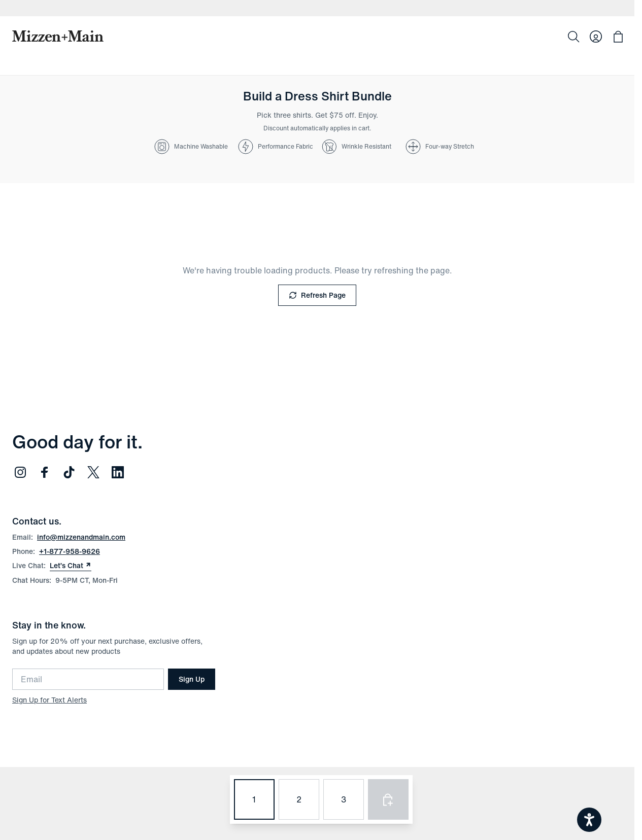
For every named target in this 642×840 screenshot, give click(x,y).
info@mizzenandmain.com (81, 537)
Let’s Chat (71, 566)
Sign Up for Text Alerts (49, 700)
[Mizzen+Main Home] (58, 36)
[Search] (573, 37)
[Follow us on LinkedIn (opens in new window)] (118, 472)
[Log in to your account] (596, 37)
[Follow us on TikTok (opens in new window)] (69, 472)
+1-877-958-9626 (70, 551)
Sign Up (192, 679)
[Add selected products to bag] (388, 799)
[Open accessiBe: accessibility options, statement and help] (589, 820)
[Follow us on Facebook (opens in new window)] (45, 472)
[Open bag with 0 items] (618, 37)
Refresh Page (317, 295)
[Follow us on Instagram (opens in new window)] (20, 472)
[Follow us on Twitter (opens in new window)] (93, 472)
